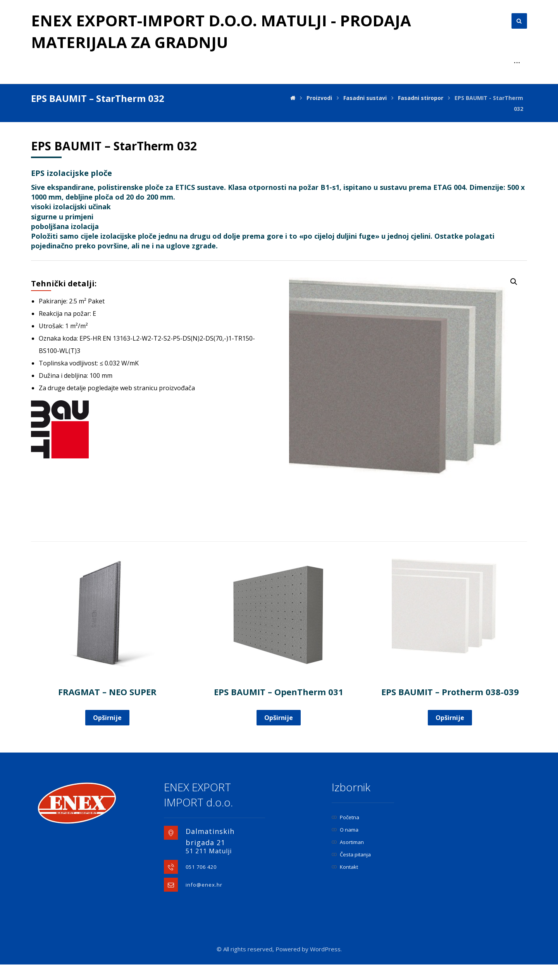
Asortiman (348, 842)
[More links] (517, 63)
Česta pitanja (351, 854)
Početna (345, 817)
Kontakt (345, 867)
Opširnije (107, 718)
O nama (345, 830)
